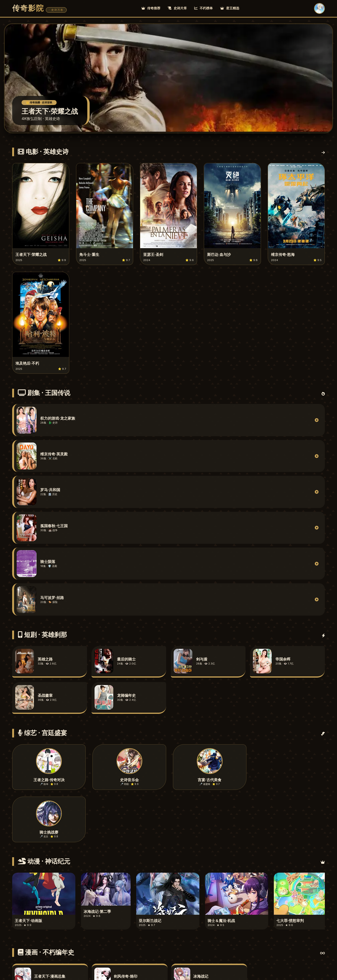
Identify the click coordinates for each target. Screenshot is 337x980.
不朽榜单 (203, 8)
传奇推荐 (151, 8)
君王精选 (230, 8)
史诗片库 (177, 8)
